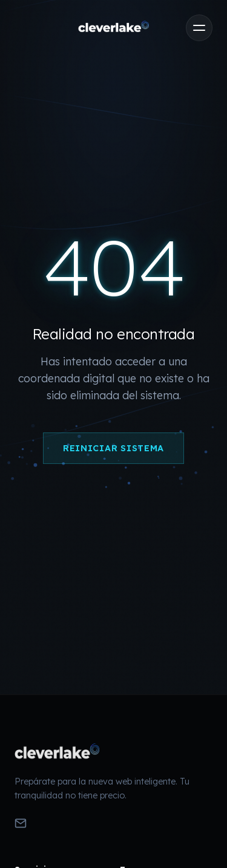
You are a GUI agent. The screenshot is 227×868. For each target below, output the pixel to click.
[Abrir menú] (199, 28)
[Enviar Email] (21, 824)
